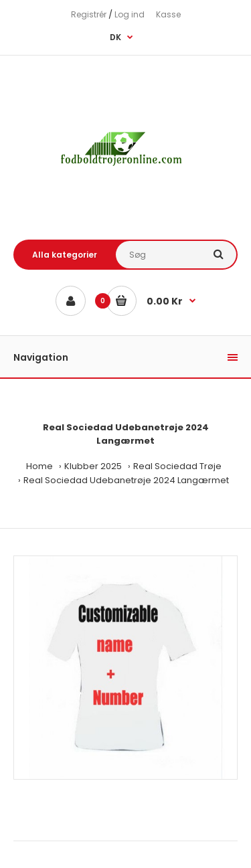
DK (115, 37)
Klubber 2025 (93, 466)
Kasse (168, 14)
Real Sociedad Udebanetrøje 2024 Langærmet (126, 480)
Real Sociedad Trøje (177, 466)
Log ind (130, 14)
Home (39, 466)
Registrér (89, 14)
